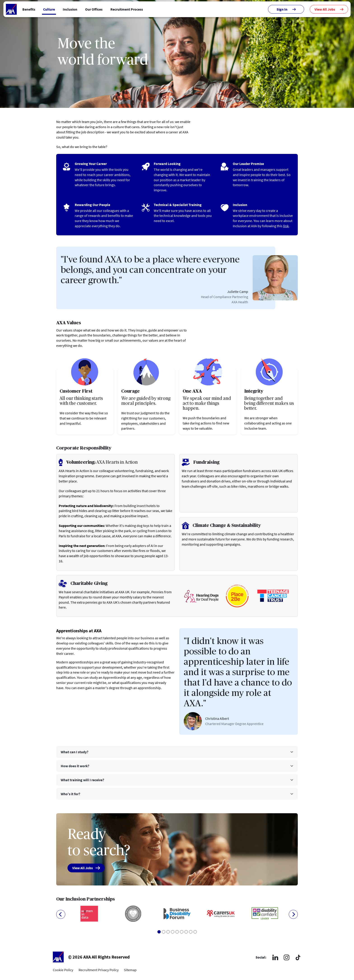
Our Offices (94, 9)
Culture (49, 9)
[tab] (177, 752)
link (286, 226)
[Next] (293, 914)
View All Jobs (329, 9)
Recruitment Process (127, 9)
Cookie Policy (63, 970)
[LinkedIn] (275, 957)
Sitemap (130, 970)
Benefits (29, 9)
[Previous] (61, 914)
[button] (177, 752)
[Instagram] (286, 957)
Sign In (286, 9)
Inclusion (70, 9)
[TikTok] (298, 957)
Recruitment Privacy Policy (99, 970)
